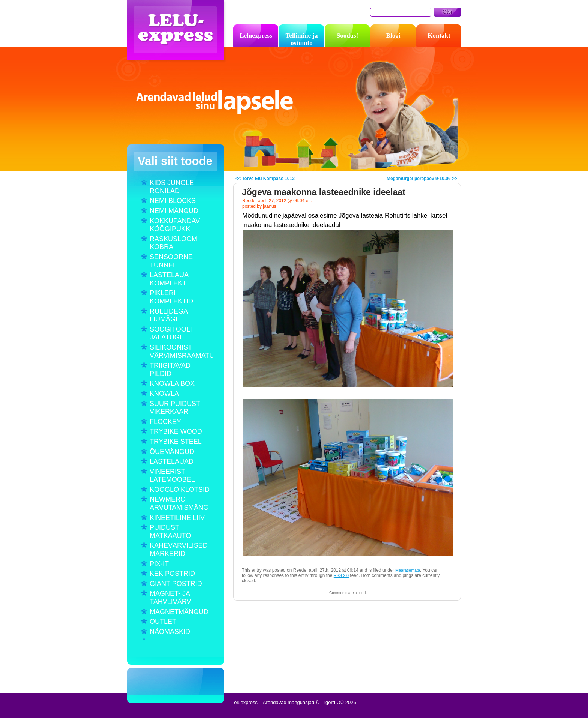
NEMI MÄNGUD (174, 211)
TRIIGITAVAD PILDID (170, 370)
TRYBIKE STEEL (176, 442)
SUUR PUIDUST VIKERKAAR (175, 408)
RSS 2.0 (341, 575)
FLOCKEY (165, 422)
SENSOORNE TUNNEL (171, 261)
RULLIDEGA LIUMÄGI (169, 315)
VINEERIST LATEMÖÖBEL (172, 476)
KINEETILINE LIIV (177, 518)
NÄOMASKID (170, 632)
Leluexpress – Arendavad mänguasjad (178, 32)
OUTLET (163, 622)
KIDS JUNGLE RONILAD (172, 187)
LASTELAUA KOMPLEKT (169, 279)
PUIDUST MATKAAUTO (170, 532)
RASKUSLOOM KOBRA (173, 243)
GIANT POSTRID (176, 584)
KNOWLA (164, 394)
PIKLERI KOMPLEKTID (171, 297)
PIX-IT (159, 564)
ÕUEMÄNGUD (172, 452)
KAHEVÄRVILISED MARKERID (179, 550)
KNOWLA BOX (172, 383)
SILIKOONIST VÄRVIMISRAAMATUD (181, 351)
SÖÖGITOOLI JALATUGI (171, 333)
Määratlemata (408, 570)
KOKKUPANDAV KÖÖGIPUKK (175, 225)
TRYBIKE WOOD (176, 431)
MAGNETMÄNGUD (179, 612)
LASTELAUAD (172, 461)
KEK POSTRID (172, 574)
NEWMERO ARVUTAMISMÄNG (179, 503)
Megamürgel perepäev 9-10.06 (419, 179)
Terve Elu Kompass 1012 (268, 179)
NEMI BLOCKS (173, 201)
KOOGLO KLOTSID (180, 490)
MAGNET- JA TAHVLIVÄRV (170, 598)
